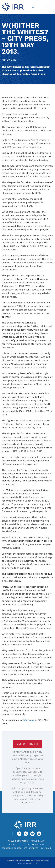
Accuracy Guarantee (34, 845)
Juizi (35, 863)
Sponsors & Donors (12, 848)
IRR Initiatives (31, 848)
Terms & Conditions (18, 841)
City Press (28, 720)
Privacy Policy (38, 841)
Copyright (46, 848)
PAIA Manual (15, 845)
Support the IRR (27, 744)
